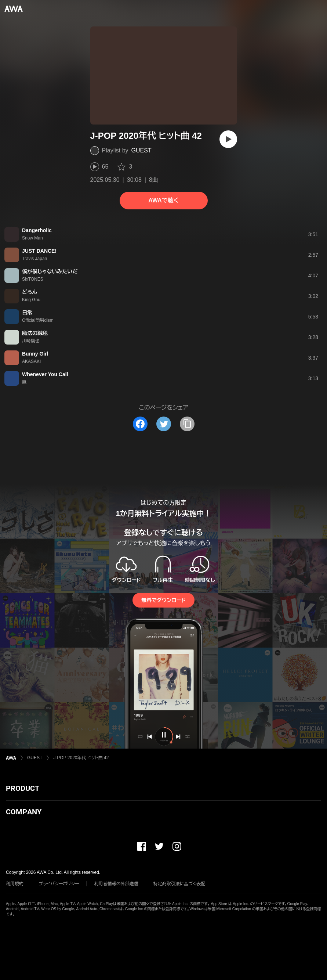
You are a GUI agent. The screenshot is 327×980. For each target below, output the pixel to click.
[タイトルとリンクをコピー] (187, 424)
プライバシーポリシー (59, 884)
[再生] (228, 139)
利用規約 (15, 884)
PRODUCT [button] (23, 788)
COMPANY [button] (24, 812)
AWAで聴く (163, 200)
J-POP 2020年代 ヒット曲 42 (81, 758)
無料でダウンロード (163, 600)
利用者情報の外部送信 (116, 884)
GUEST (141, 150)
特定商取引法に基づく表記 (179, 884)
